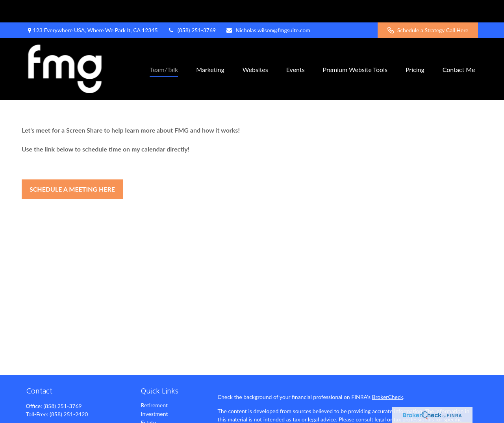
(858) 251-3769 (192, 8)
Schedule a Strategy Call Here (428, 8)
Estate (148, 400)
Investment (155, 391)
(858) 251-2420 (69, 392)
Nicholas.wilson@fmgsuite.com (268, 8)
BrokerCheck (388, 374)
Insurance (153, 409)
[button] (164, 47)
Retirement (154, 383)
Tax (145, 417)
